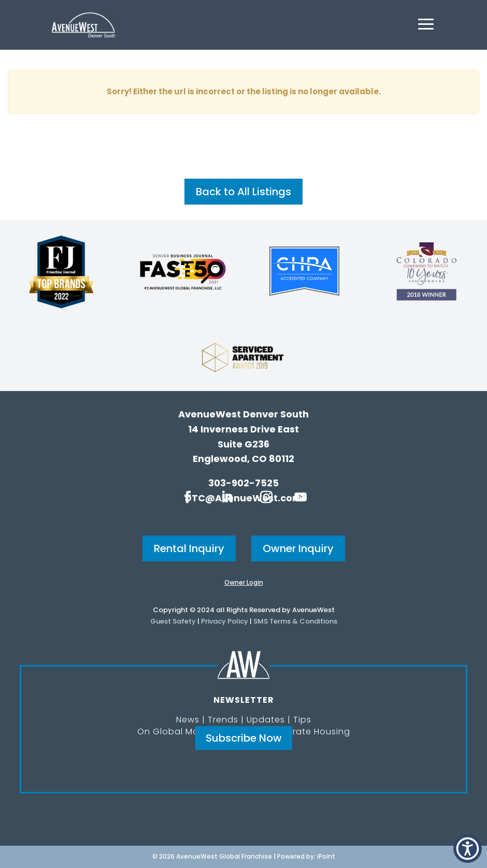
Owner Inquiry (298, 548)
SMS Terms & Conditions (295, 621)
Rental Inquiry (189, 548)
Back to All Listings (244, 192)
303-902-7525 (244, 483)
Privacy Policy (225, 621)
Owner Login (244, 582)
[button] (468, 849)
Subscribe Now (244, 738)
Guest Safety (173, 621)
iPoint (326, 856)
